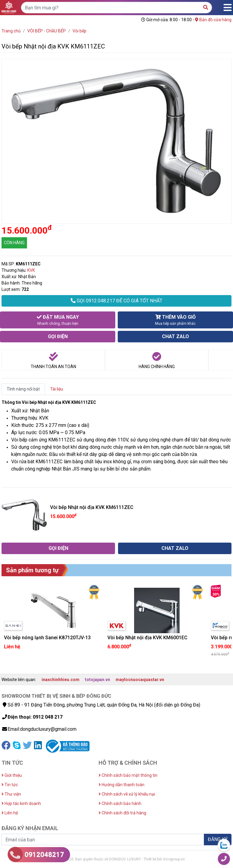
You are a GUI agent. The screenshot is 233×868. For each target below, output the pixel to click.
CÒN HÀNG (14, 243)
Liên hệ (10, 813)
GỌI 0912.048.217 (116, 301)
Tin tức (10, 785)
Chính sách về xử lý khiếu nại (127, 794)
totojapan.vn (98, 680)
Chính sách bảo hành (120, 803)
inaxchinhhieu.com (61, 680)
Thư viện (11, 794)
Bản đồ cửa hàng (213, 20)
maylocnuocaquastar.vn (140, 680)
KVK (31, 270)
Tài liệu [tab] (57, 389)
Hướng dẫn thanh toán (122, 785)
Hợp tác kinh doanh (21, 803)
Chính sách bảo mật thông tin (128, 775)
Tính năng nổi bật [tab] (23, 389)
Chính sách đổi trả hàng (122, 813)
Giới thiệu (12, 775)
